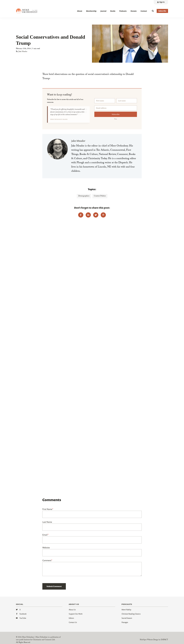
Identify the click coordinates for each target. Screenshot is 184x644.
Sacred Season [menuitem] (127, 618)
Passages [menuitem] (125, 622)
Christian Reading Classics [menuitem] (131, 614)
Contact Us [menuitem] (73, 622)
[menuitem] (161, 2)
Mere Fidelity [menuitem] (126, 610)
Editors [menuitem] (71, 618)
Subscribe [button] (162, 11)
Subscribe (116, 114)
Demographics (84, 196)
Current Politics (100, 196)
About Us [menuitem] (72, 610)
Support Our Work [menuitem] (76, 614)
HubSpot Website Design (149, 640)
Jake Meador (23, 52)
